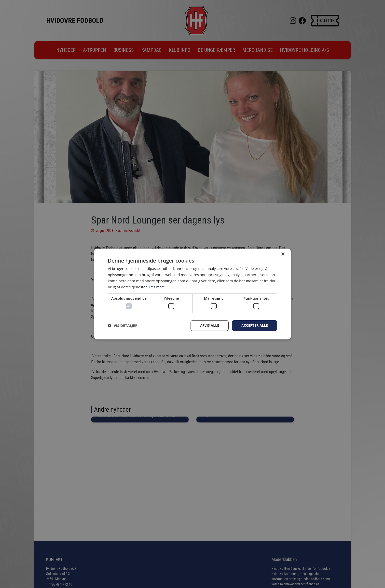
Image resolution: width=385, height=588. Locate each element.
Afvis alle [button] (208, 325)
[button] (123, 325)
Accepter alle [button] (254, 325)
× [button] (283, 254)
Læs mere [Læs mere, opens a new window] (157, 287)
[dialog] (192, 294)
